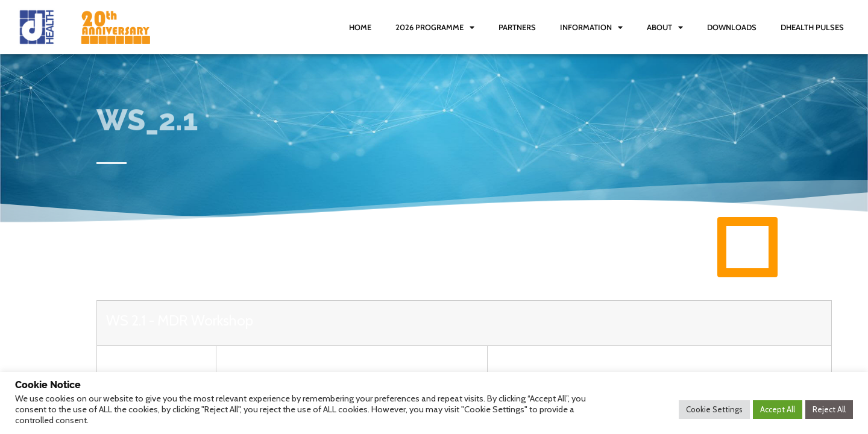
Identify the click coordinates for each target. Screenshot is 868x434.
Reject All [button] (829, 409)
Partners (517, 27)
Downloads (732, 27)
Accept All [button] (778, 409)
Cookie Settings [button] (714, 409)
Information (591, 27)
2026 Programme (435, 27)
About (665, 27)
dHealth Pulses (812, 27)
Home (360, 27)
